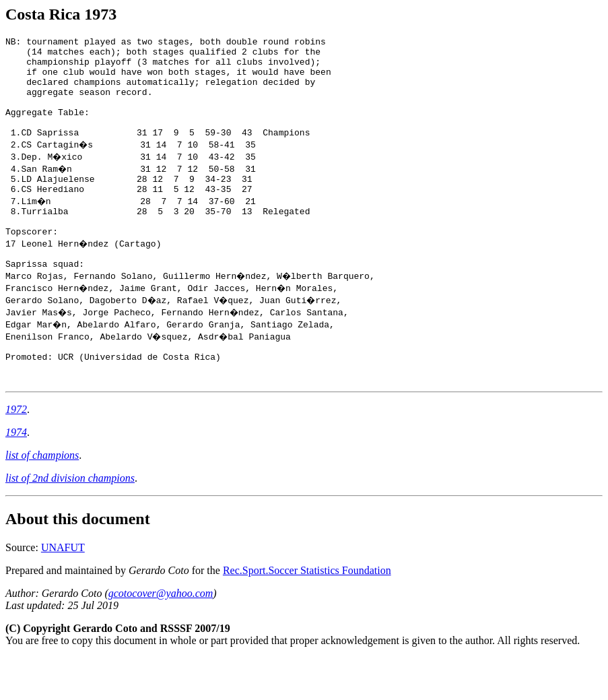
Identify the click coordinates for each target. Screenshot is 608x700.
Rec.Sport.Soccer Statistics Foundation (307, 613)
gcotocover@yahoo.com (161, 636)
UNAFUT (63, 590)
